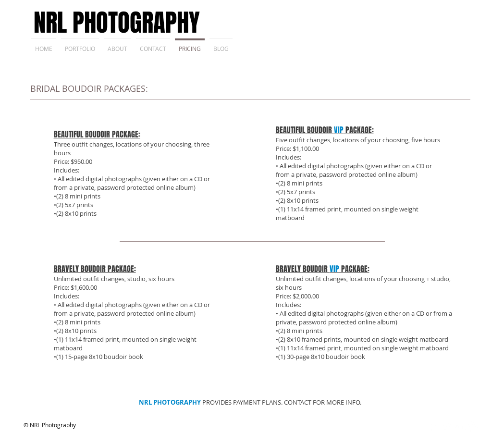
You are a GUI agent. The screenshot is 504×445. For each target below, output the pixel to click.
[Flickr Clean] (460, 427)
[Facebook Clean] (433, 427)
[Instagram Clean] (473, 427)
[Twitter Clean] (447, 427)
